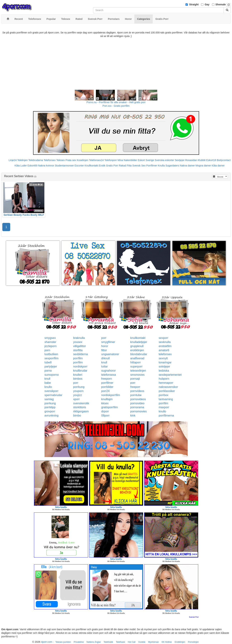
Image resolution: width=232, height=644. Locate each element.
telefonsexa (109, 375)
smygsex (50, 338)
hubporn (164, 379)
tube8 (48, 362)
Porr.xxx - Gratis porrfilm (116, 106)
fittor (104, 350)
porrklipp (50, 407)
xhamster (50, 342)
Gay (207, 4)
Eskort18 (211, 160)
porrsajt (135, 379)
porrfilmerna (166, 415)
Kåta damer (218, 166)
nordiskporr (80, 367)
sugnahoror (108, 371)
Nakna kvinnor (46, 166)
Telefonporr (111, 160)
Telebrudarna (36, 160)
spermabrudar (53, 395)
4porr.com (47, 642)
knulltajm (107, 399)
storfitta (78, 350)
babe (48, 383)
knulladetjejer (139, 342)
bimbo (77, 415)
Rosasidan (191, 160)
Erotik (102, 166)
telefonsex (165, 354)
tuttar (104, 367)
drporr (105, 411)
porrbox (163, 395)
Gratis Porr (112, 166)
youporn (78, 391)
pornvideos (137, 391)
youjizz (78, 395)
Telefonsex (50, 160)
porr (104, 338)
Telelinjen (23, 160)
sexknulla (165, 342)
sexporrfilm (52, 358)
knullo (48, 387)
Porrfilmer (152, 166)
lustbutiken (51, 354)
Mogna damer (203, 166)
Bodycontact (224, 160)
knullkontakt (138, 338)
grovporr (50, 411)
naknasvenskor (168, 387)
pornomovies (138, 411)
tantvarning (166, 399)
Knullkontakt (91, 166)
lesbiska (164, 371)
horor (105, 346)
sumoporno (52, 375)
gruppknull (137, 346)
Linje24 (13, 160)
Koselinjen (83, 160)
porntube (136, 395)
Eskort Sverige (146, 160)
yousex (78, 342)
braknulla (79, 338)
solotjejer (164, 367)
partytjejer (51, 367)
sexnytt (163, 358)
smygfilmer (108, 342)
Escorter (79, 166)
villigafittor (80, 346)
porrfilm (78, 358)
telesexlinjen (138, 371)
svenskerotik (81, 403)
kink (133, 415)
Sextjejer (180, 160)
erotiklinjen (137, 350)
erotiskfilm (165, 346)
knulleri (78, 375)
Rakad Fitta (125, 166)
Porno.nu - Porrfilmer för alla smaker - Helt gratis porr (116, 102)
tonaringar (165, 362)
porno (48, 371)
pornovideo (137, 403)
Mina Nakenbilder (127, 160)
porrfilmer (107, 383)
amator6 (164, 350)
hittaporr (135, 362)
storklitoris (80, 407)
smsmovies (137, 375)
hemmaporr (166, 383)
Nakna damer (187, 166)
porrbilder (107, 387)
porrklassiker (167, 391)
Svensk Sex (139, 166)
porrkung (79, 387)
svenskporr (52, 391)
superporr (136, 367)
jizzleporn (51, 346)
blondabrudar (139, 354)
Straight (194, 4)
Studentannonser (64, 166)
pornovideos (138, 399)
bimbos (78, 379)
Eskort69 (32, 166)
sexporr (163, 338)
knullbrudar (80, 371)
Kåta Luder (21, 166)
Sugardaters (172, 166)
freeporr (135, 387)
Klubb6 (202, 160)
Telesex (61, 160)
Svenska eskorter (164, 160)
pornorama (137, 407)
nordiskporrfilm (111, 395)
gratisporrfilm (109, 407)
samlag (49, 399)
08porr (105, 415)
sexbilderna (80, 354)
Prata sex (71, 160)
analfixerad (137, 358)
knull (104, 362)
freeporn (107, 379)
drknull (105, 358)
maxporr (164, 407)
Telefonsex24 (96, 160)
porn (47, 350)
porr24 (105, 391)
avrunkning (52, 415)
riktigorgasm (81, 411)
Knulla (161, 166)
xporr (76, 399)
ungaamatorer (110, 354)
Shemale (221, 4)
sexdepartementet (170, 375)
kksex (105, 403)
